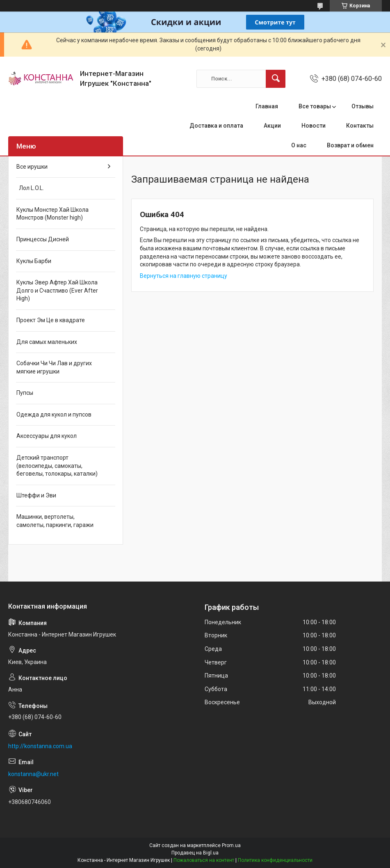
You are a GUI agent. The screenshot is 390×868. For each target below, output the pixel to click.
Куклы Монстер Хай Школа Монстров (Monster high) (52, 214)
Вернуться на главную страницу (184, 276)
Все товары (315, 106)
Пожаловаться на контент (204, 860)
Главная (267, 106)
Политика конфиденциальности (275, 860)
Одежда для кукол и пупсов (54, 415)
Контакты (360, 126)
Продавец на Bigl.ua (195, 853)
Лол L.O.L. (30, 188)
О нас (299, 145)
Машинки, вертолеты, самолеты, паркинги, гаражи (55, 521)
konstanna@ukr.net (33, 774)
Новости (314, 126)
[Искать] (276, 79)
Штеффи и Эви (36, 495)
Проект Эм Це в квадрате (51, 320)
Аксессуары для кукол (47, 436)
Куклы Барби (34, 261)
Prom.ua (231, 845)
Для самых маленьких (47, 342)
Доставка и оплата (216, 126)
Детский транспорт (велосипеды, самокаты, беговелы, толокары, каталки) (57, 466)
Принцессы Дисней (43, 239)
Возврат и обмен (350, 145)
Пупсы (25, 393)
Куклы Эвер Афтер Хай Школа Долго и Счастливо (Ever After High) (57, 290)
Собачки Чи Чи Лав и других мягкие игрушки (54, 367)
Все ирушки (32, 167)
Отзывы (363, 106)
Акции (272, 126)
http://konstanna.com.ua (40, 746)
